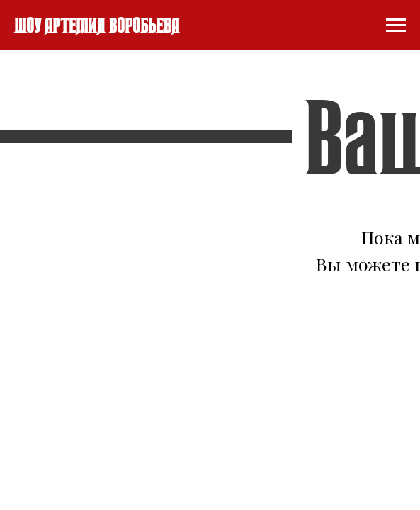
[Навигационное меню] (396, 25)
